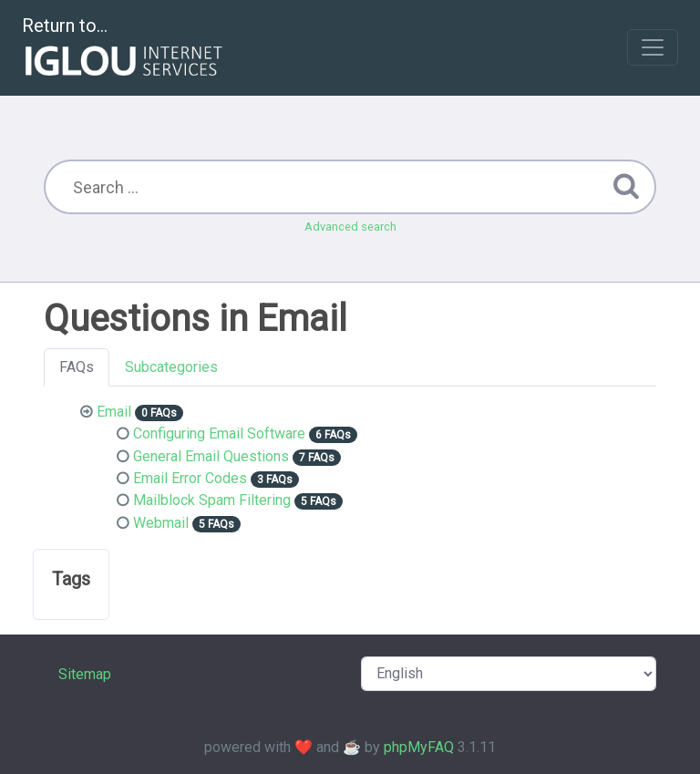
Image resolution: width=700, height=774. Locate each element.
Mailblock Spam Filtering (212, 500)
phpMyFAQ (419, 747)
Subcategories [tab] (171, 367)
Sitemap (85, 674)
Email (114, 412)
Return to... (124, 49)
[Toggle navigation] (653, 47)
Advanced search (350, 227)
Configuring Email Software (219, 433)
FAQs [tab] (77, 367)
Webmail (161, 523)
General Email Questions (211, 456)
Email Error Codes (190, 478)
